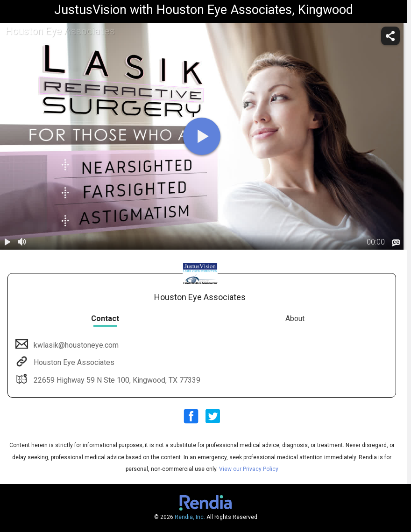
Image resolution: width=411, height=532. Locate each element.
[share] (390, 36)
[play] (202, 136)
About (295, 318)
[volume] (22, 242)
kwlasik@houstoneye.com (75, 345)
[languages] (396, 243)
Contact (105, 318)
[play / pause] (7, 242)
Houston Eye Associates (73, 362)
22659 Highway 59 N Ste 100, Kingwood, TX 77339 (116, 380)
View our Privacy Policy (249, 469)
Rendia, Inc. (190, 517)
